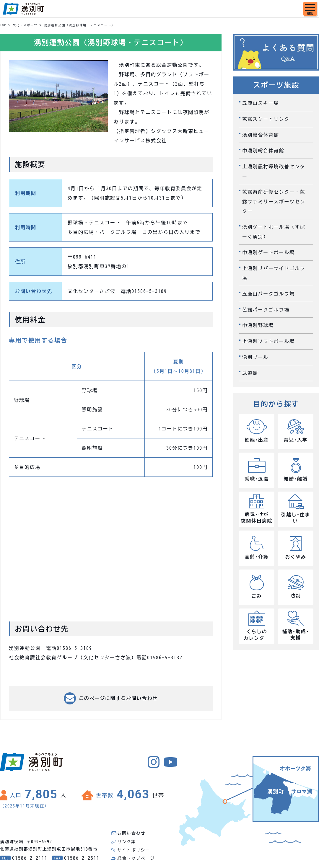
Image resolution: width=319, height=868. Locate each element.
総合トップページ (136, 858)
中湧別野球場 (258, 322)
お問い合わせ (131, 833)
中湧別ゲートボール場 (269, 250)
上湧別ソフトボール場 (269, 338)
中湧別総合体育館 (263, 150)
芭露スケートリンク (266, 119)
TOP (3, 25)
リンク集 (127, 842)
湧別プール (255, 354)
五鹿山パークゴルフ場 (269, 291)
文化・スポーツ (25, 25)
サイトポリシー (134, 850)
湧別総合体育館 (261, 134)
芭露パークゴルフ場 (266, 307)
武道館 (250, 369)
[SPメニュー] (310, 9)
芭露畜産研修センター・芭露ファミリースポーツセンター (274, 200)
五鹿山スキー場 (261, 103)
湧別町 (23, 9)
